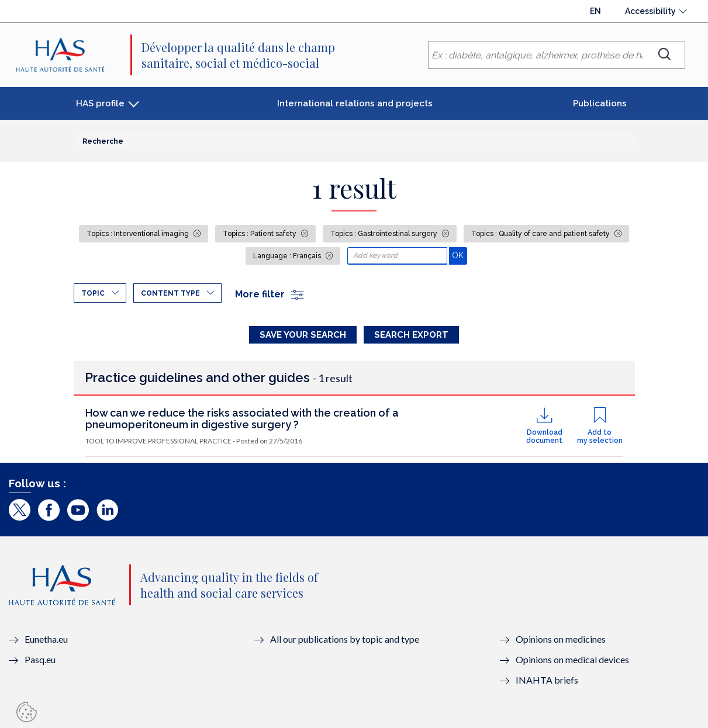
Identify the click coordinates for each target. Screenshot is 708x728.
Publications (600, 103)
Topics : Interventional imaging (139, 234)
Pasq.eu (40, 659)
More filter (270, 294)
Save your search (303, 335)
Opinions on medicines (561, 639)
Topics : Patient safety (260, 234)
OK (459, 255)
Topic (93, 293)
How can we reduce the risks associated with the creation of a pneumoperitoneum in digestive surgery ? (242, 419)
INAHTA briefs (547, 680)
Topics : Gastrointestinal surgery (385, 234)
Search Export (411, 335)
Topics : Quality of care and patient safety (541, 234)
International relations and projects (355, 103)
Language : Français (288, 256)
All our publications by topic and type (345, 639)
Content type (170, 293)
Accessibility (650, 11)
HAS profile (100, 103)
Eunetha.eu (46, 639)
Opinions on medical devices (572, 659)
